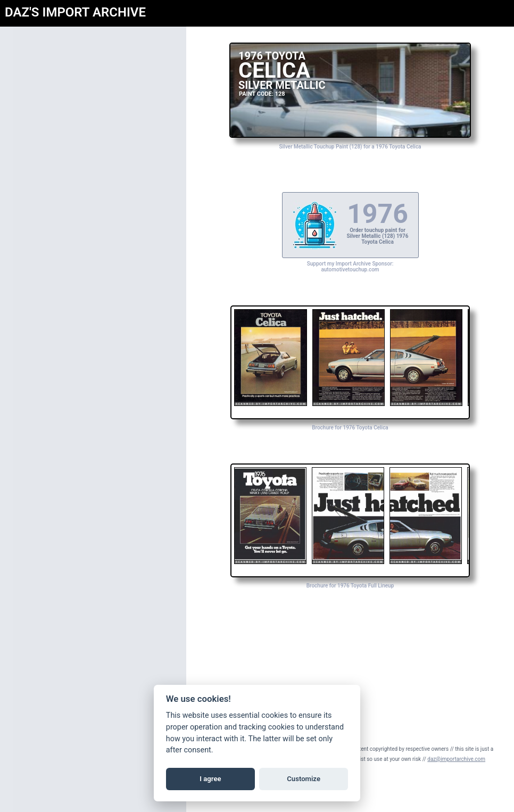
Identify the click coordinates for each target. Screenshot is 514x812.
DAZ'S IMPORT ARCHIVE (75, 12)
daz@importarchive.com (456, 759)
